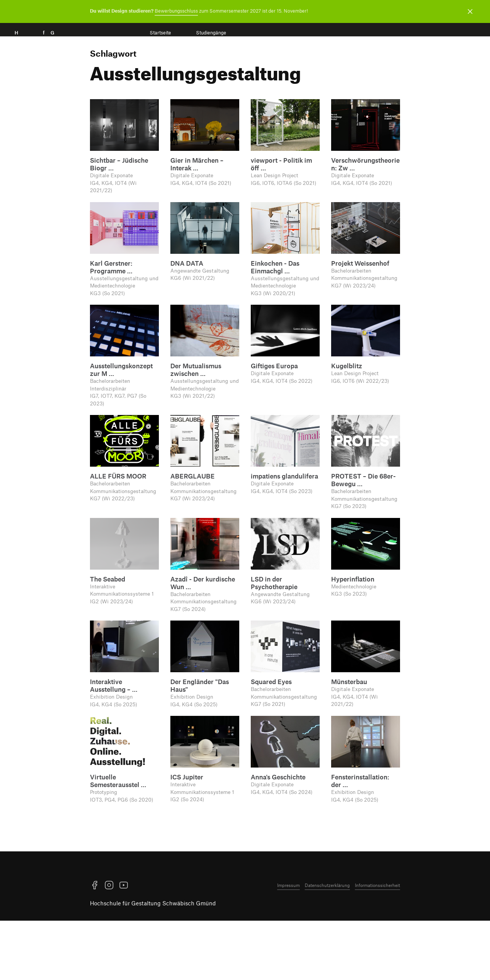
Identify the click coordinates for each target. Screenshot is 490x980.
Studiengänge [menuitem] (211, 33)
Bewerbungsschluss (176, 11)
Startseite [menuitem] (160, 33)
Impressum (288, 944)
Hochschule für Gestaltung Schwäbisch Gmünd (153, 962)
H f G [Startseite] (45, 41)
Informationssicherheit (377, 944)
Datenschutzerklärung (327, 944)
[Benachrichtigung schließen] (470, 11)
